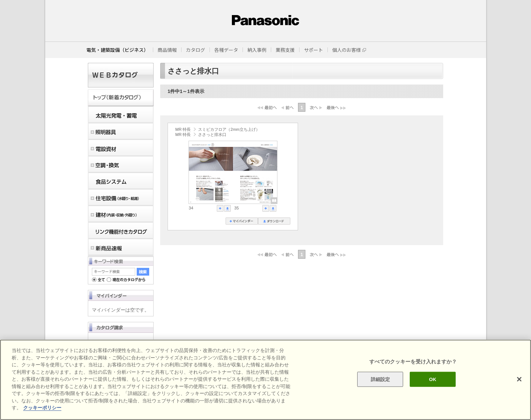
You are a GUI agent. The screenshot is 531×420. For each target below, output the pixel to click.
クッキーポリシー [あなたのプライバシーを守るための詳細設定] (42, 408)
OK (433, 379)
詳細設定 (381, 379)
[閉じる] (519, 379)
